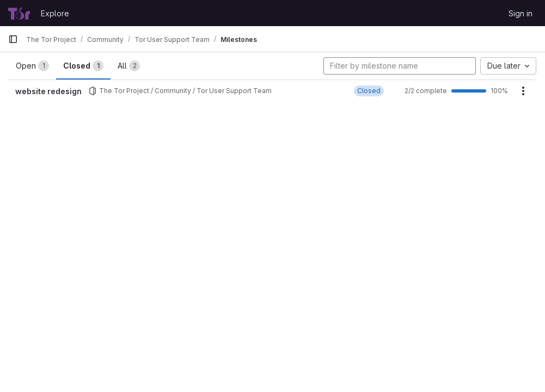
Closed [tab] (83, 66)
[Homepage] (19, 13)
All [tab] (129, 66)
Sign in (520, 13)
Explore (55, 13)
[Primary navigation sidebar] (13, 39)
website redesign (48, 91)
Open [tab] (32, 66)
